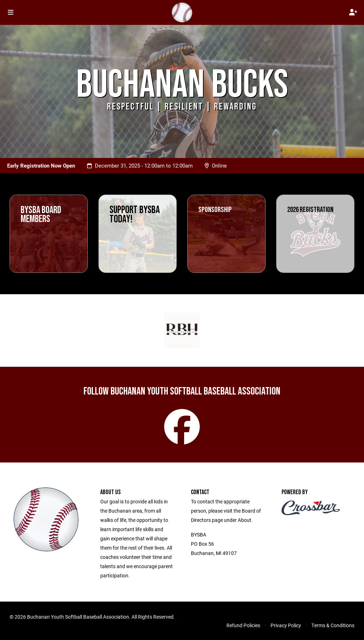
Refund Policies (243, 625)
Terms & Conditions (333, 625)
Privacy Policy (286, 625)
